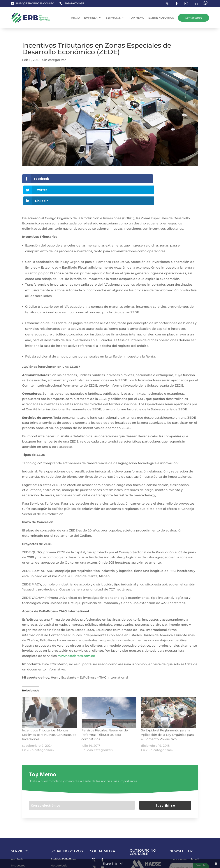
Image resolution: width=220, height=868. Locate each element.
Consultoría (19, 850)
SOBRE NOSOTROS (161, 18)
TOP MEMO (137, 18)
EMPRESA (91, 18)
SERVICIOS (113, 18)
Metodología (59, 843)
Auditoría (17, 837)
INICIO (75, 18)
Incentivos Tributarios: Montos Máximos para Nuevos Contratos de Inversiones (49, 713)
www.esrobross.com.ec (77, 634)
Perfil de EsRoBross (63, 837)
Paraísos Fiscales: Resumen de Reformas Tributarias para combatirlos (105, 713)
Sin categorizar (54, 60)
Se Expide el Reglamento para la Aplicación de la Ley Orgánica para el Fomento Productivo (167, 713)
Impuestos (18, 843)
